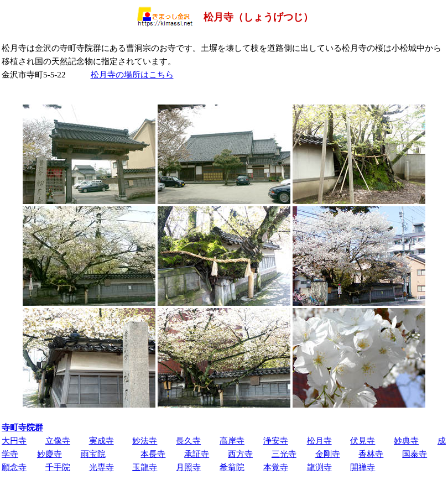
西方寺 (240, 454)
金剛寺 (328, 454)
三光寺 (284, 454)
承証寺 (197, 454)
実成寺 (101, 441)
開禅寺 (363, 467)
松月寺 (319, 441)
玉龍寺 (145, 467)
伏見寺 (363, 441)
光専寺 (101, 467)
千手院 (58, 467)
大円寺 (14, 441)
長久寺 (188, 441)
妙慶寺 (50, 454)
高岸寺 (232, 441)
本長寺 (153, 454)
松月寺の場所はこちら (132, 74)
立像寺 (58, 441)
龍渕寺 (319, 467)
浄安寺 (276, 441)
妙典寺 (406, 441)
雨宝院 (93, 454)
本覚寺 (276, 467)
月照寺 (188, 467)
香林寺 (371, 454)
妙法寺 (145, 441)
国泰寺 (415, 454)
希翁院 (232, 467)
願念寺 (14, 467)
